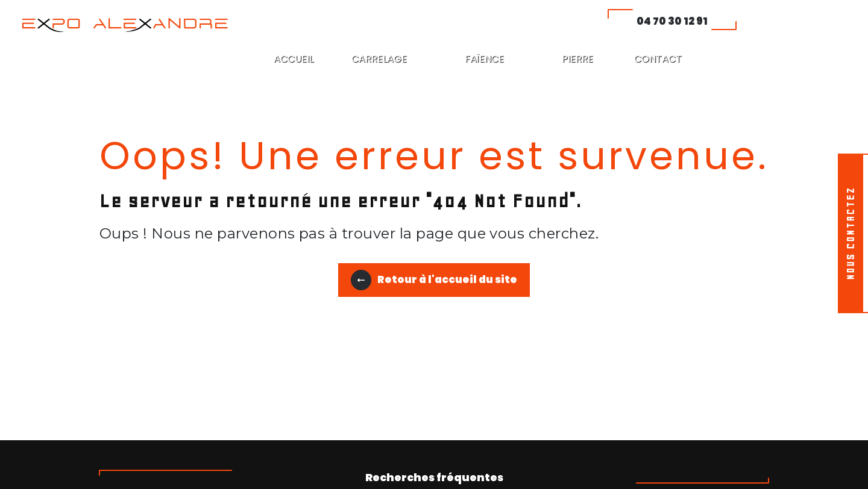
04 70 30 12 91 (672, 21)
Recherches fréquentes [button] (434, 478)
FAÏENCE (484, 59)
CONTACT (658, 59)
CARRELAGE (379, 59)
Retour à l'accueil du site (434, 280)
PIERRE (577, 59)
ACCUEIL (294, 59)
